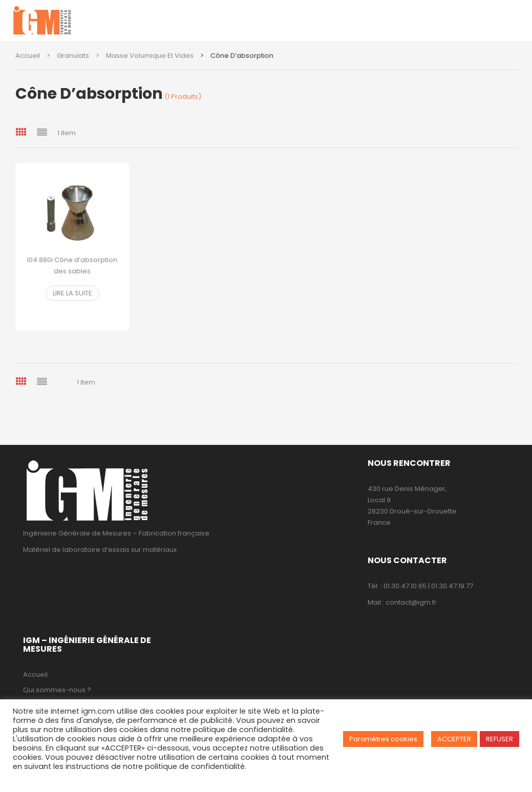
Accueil (28, 56)
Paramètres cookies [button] (383, 739)
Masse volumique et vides (150, 56)
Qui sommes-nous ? (57, 690)
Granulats (73, 56)
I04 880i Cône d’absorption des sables (72, 265)
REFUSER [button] (499, 739)
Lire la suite (72, 293)
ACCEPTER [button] (454, 739)
